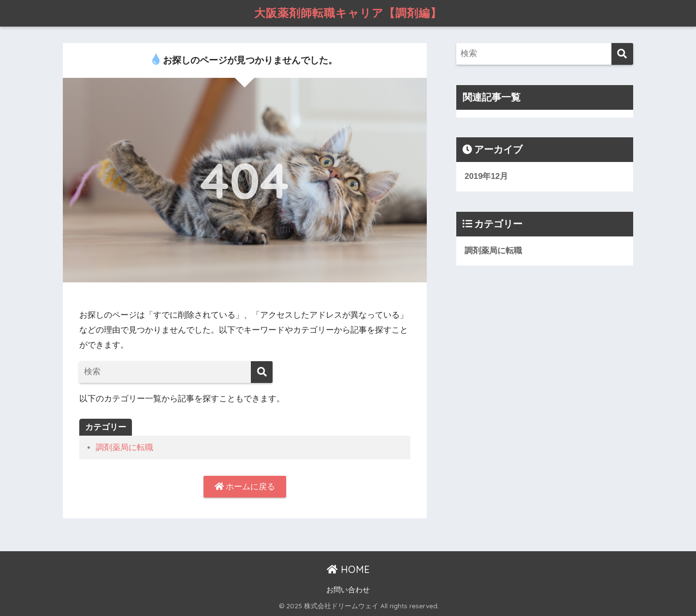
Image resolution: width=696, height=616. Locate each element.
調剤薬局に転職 (124, 447)
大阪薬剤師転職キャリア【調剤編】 (348, 13)
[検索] (262, 372)
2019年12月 (486, 176)
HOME (348, 569)
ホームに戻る (245, 487)
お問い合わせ (348, 590)
